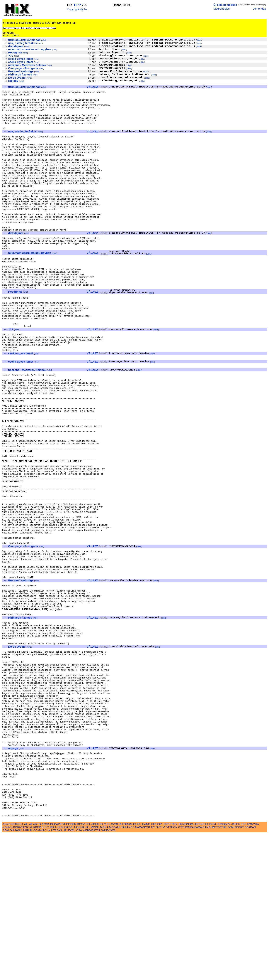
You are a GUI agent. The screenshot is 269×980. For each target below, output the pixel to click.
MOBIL (95, 973)
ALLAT (28, 970)
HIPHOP (156, 970)
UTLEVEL (69, 976)
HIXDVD (199, 970)
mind (44, 44)
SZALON (8, 976)
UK (48, 976)
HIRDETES (170, 970)
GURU (137, 970)
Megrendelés (222, 9)
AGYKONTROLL (13, 970)
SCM (231, 973)
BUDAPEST (58, 970)
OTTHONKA (186, 973)
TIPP (77, 5)
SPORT (239, 973)
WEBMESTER (92, 976)
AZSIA (46, 970)
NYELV (160, 973)
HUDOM (211, 970)
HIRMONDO (185, 970)
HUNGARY (224, 970)
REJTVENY (219, 973)
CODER (71, 970)
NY (153, 973)
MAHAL (85, 973)
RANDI (207, 973)
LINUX (59, 973)
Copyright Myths (77, 9)
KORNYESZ (21, 973)
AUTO (37, 970)
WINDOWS (109, 976)
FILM (103, 970)
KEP (244, 970)
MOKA (104, 973)
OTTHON (171, 973)
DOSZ (81, 970)
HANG (146, 970)
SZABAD (250, 973)
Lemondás (259, 9)
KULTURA (48, 973)
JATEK (236, 970)
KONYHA (253, 970)
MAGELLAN (72, 973)
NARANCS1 (143, 973)
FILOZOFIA (114, 970)
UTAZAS (57, 976)
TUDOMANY (38, 976)
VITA (79, 976)
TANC (18, 976)
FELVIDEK (92, 970)
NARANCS (127, 973)
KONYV (7, 973)
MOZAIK (114, 973)
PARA (198, 973)
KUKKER (35, 973)
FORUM (127, 970)
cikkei (199, 44)
